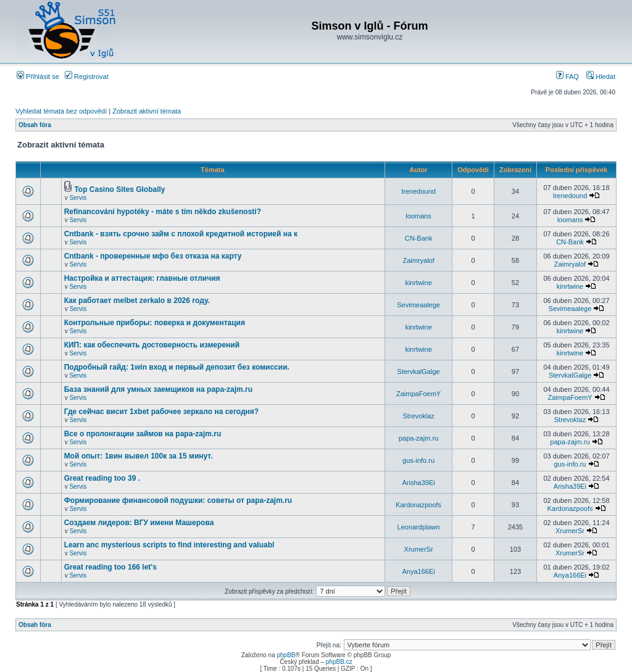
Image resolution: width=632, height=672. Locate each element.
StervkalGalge (419, 371)
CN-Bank (419, 238)
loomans (418, 216)
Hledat (601, 77)
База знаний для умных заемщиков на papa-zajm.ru (159, 389)
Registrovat (87, 77)
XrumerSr (570, 531)
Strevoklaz (418, 416)
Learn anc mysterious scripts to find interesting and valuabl (169, 545)
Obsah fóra (35, 125)
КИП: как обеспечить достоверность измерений (152, 345)
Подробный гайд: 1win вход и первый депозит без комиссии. (177, 367)
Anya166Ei (418, 571)
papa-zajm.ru (418, 438)
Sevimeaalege (418, 305)
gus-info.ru (418, 460)
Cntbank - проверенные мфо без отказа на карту (153, 256)
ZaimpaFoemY (418, 394)
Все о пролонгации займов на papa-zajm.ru (143, 434)
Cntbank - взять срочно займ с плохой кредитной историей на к (181, 234)
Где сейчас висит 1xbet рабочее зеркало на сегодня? (162, 412)
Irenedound (418, 191)
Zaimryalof (418, 260)
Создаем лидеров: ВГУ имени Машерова (139, 523)
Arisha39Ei (418, 483)
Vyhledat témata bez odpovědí (61, 111)
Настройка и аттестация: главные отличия (142, 278)
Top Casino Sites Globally (119, 189)
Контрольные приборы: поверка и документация (155, 323)
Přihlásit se (38, 77)
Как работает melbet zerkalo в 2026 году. (137, 301)
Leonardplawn (419, 527)
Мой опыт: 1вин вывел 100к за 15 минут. (139, 456)
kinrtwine (418, 283)
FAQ (568, 77)
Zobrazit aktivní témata (147, 111)
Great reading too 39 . (102, 478)
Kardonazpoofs (418, 505)
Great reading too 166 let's (110, 567)
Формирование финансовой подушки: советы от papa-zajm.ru (178, 500)
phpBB (286, 655)
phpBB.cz (339, 662)
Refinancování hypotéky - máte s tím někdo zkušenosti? (163, 212)
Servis (78, 198)
